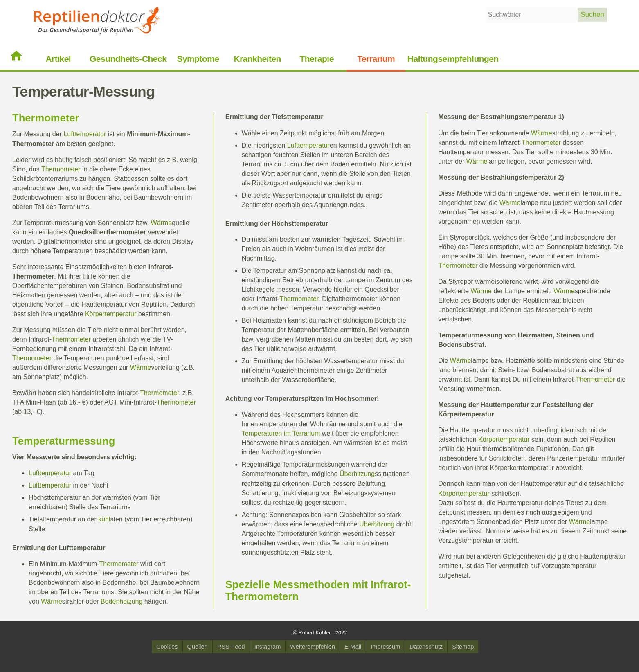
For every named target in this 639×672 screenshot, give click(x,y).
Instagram (268, 647)
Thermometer (46, 118)
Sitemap (463, 647)
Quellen (198, 647)
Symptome (198, 59)
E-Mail (353, 647)
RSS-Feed (231, 647)
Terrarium (376, 59)
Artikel (58, 59)
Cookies (167, 647)
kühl (104, 519)
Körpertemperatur (111, 314)
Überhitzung (357, 474)
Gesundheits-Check (128, 59)
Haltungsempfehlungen (453, 59)
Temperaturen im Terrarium (281, 433)
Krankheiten (257, 59)
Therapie (316, 59)
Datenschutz (426, 647)
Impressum (385, 647)
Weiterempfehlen (313, 647)
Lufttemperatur (85, 134)
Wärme (162, 223)
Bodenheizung (122, 601)
